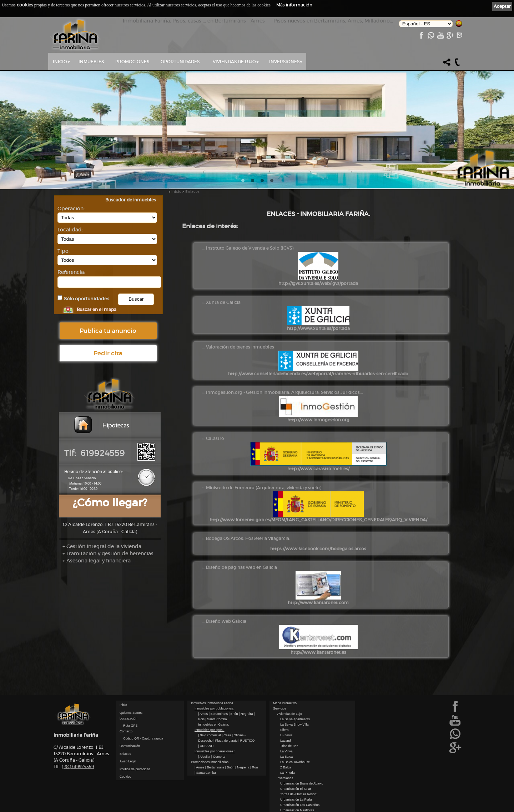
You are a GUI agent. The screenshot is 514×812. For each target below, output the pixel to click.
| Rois (254, 767)
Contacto (126, 731)
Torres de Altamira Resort (298, 794)
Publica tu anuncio (108, 331)
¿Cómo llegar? (110, 503)
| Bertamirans (219, 714)
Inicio (60, 62)
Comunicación (130, 746)
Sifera (284, 730)
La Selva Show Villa (294, 725)
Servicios (280, 708)
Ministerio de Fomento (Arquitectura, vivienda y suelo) (264, 488)
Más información (294, 5)
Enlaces (192, 192)
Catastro (215, 438)
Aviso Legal (128, 761)
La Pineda (288, 773)
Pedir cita (108, 353)
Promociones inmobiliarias (210, 762)
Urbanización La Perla (296, 800)
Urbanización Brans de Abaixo (302, 783)
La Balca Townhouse (295, 762)
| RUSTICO (246, 741)
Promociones (132, 62)
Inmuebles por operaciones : (215, 751)
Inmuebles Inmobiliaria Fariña (212, 703)
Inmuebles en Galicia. (214, 725)
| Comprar (218, 757)
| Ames (203, 714)
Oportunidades (180, 62)
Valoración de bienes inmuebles (240, 347)
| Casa (227, 735)
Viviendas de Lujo (234, 62)
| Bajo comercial (210, 735)
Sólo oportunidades (87, 299)
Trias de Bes (289, 746)
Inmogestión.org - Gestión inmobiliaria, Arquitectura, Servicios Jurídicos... (284, 392)
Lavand (286, 741)
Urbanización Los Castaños (300, 805)
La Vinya (286, 751)
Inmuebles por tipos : (210, 730)
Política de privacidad (135, 769)
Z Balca (286, 767)
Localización (128, 718)
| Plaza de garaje (226, 741)
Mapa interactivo (285, 703)
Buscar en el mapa (97, 309)
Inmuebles (91, 62)
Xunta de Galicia (223, 302)
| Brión (234, 714)
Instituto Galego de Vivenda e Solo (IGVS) (250, 248)
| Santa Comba (216, 719)
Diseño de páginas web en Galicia (241, 567)
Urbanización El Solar (296, 789)
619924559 (78, 766)
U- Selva (286, 735)
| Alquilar (205, 757)
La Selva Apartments (295, 719)
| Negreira (246, 714)
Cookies (125, 777)
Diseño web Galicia (226, 621)
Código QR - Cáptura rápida (143, 738)
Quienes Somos (131, 713)
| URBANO (206, 746)
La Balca (286, 757)
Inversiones (284, 62)
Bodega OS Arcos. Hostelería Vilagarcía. (248, 538)
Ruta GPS (130, 726)
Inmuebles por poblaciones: (214, 708)
